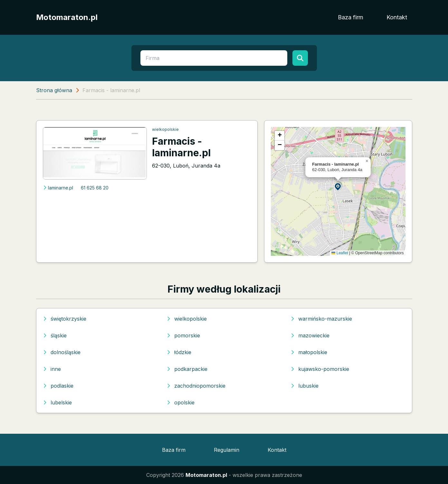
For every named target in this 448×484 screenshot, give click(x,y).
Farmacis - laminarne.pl (181, 147)
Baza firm (351, 17)
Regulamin (227, 450)
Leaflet (340, 253)
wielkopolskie (165, 129)
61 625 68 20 (95, 188)
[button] (338, 186)
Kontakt (397, 17)
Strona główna (54, 90)
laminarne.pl (58, 188)
